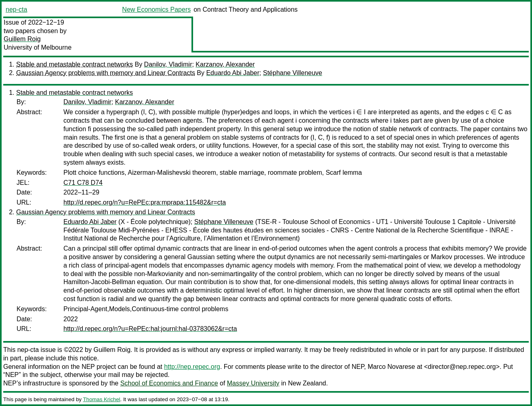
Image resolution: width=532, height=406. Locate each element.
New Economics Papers (156, 9)
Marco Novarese (391, 367)
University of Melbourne (38, 47)
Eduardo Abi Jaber (233, 73)
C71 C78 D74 (83, 183)
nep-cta (16, 9)
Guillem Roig (22, 39)
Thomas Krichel (101, 399)
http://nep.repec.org (192, 367)
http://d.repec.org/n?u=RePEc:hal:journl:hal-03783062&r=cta (150, 329)
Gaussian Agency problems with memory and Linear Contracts (106, 73)
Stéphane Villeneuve (293, 73)
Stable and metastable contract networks (75, 64)
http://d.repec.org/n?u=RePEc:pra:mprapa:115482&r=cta (145, 202)
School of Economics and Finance (169, 383)
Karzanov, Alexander (225, 64)
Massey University (253, 383)
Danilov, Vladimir (168, 64)
